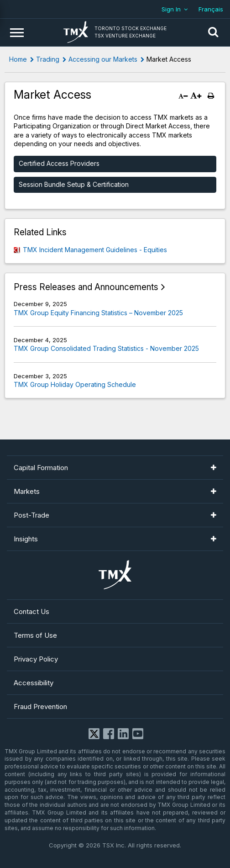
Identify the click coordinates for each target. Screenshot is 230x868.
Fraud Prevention (40, 707)
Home (18, 59)
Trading (48, 59)
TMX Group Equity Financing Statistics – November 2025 (98, 313)
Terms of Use (35, 635)
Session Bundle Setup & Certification (74, 184)
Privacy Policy (36, 659)
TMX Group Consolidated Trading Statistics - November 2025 (106, 348)
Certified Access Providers (59, 163)
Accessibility (34, 683)
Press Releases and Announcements (86, 287)
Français (211, 9)
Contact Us (31, 611)
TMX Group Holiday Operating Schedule (75, 384)
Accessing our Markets (103, 59)
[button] (213, 32)
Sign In (171, 9)
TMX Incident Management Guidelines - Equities (95, 250)
